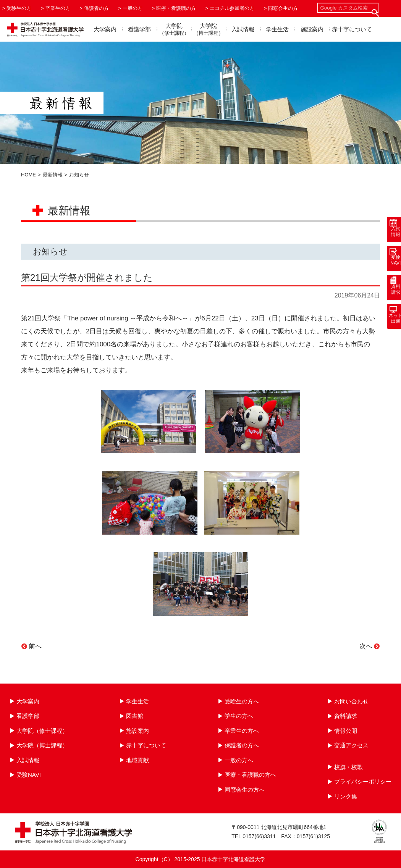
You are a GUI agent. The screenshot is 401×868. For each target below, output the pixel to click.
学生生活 (277, 29)
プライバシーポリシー (363, 782)
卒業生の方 (58, 8)
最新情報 (53, 175)
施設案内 (312, 29)
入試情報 (243, 29)
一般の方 (133, 8)
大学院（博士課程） (42, 745)
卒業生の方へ (242, 731)
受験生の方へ (242, 701)
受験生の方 (19, 8)
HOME (28, 175)
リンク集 (346, 796)
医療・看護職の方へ (250, 775)
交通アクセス (351, 745)
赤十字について (352, 29)
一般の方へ (239, 760)
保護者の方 (96, 8)
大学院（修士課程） (42, 731)
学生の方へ (239, 716)
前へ (35, 646)
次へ (366, 646)
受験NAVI (29, 775)
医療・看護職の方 (176, 8)
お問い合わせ (351, 701)
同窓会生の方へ (245, 790)
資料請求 (346, 716)
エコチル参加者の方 (232, 8)
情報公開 (346, 731)
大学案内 (105, 29)
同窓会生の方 (283, 8)
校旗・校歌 (348, 767)
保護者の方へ (242, 745)
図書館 (135, 716)
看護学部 (139, 29)
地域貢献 (137, 760)
